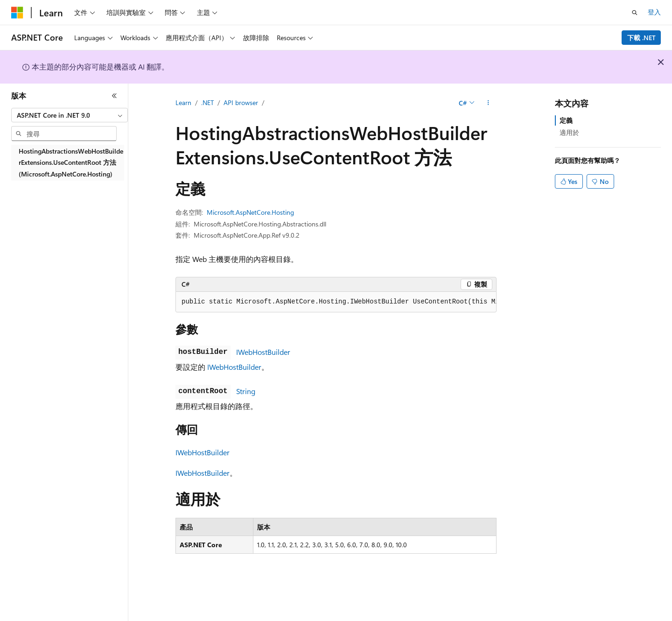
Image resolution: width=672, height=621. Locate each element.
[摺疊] (114, 96)
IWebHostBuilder (263, 352)
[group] (336, 302)
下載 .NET (641, 38)
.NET (207, 102)
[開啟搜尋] (635, 13)
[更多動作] (488, 103)
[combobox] (70, 115)
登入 (654, 12)
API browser (241, 102)
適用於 (569, 132)
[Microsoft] (17, 13)
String (246, 391)
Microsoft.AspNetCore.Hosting (250, 212)
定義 (566, 120)
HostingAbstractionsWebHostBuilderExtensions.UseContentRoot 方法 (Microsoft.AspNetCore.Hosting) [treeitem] (71, 162)
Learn (183, 102)
